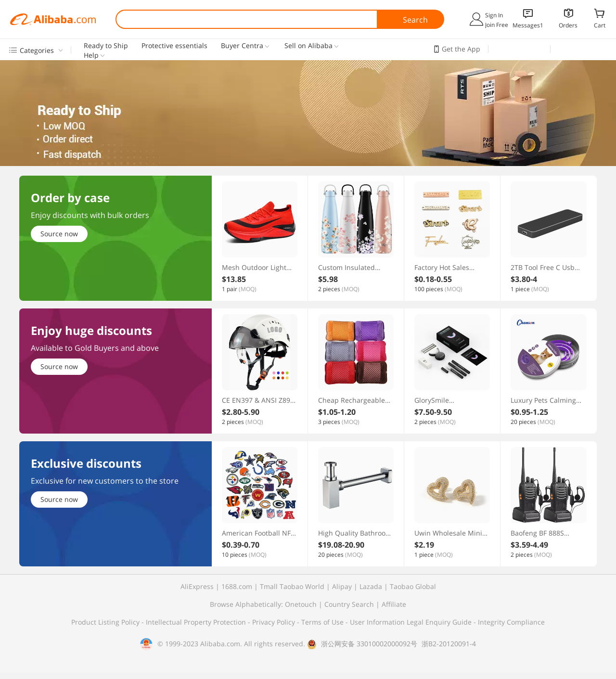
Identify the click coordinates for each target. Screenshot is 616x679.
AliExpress (197, 586)
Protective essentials (174, 46)
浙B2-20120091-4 (449, 644)
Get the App (461, 49)
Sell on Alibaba (308, 46)
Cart (600, 25)
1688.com (237, 586)
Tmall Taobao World (292, 586)
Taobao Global (413, 586)
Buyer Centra (242, 46)
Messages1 (528, 25)
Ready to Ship (106, 46)
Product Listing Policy (106, 622)
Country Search (349, 604)
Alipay (342, 586)
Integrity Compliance (511, 622)
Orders (568, 25)
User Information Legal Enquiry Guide (411, 622)
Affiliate (394, 604)
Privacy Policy (275, 622)
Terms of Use (323, 622)
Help (91, 55)
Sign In (494, 15)
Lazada (371, 586)
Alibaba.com (53, 19)
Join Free (497, 25)
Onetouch (301, 604)
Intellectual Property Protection (197, 622)
